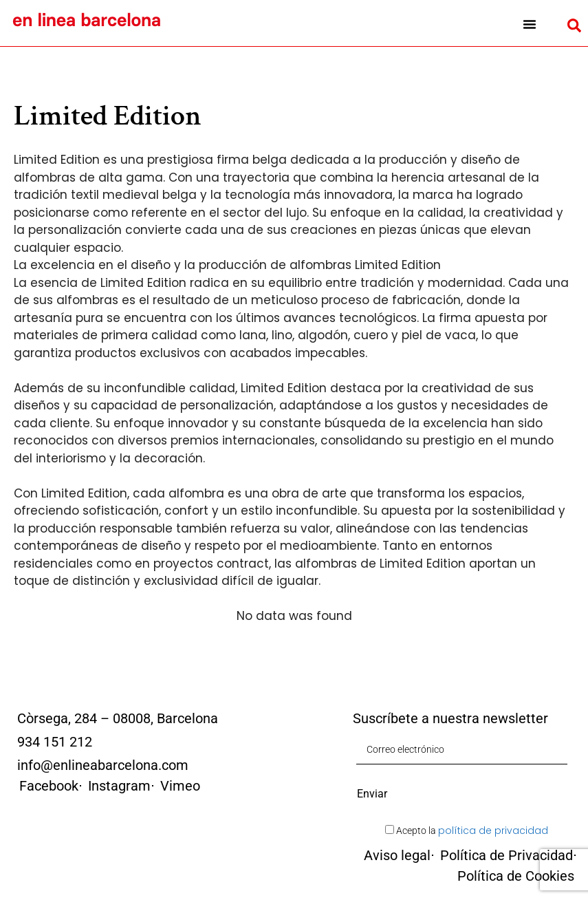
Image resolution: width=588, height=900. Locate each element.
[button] (529, 24)
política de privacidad (493, 831)
